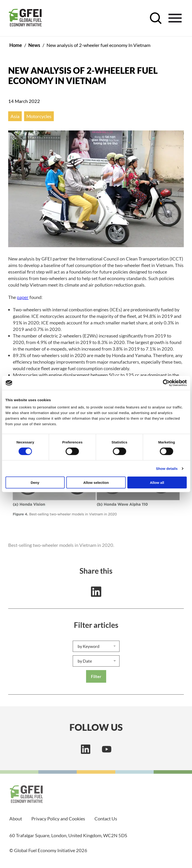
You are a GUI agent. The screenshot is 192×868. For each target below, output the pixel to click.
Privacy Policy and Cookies (58, 819)
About (16, 819)
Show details (167, 468)
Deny (35, 483)
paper (23, 297)
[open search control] (156, 18)
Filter (96, 676)
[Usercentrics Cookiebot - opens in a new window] (166, 383)
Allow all (157, 483)
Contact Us (106, 819)
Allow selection (96, 483)
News (34, 45)
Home (16, 45)
